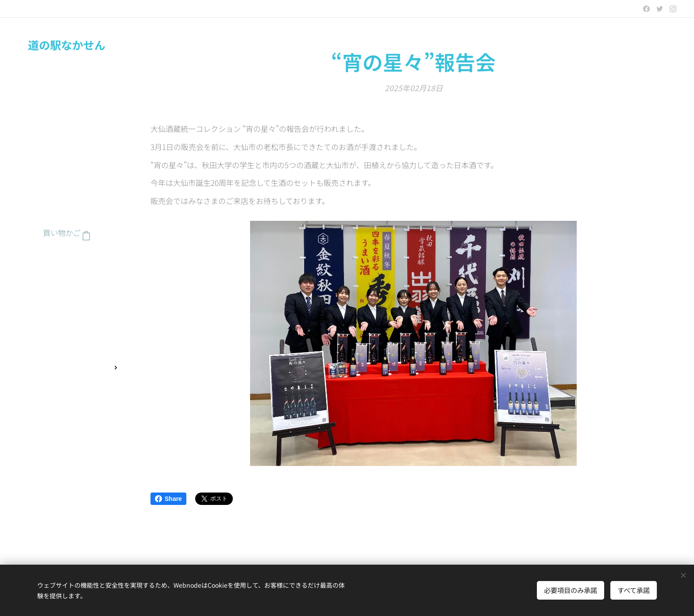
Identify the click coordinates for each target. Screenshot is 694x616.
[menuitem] (66, 260)
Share (168, 499)
